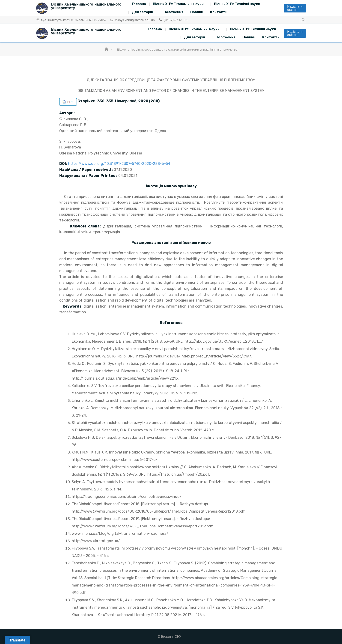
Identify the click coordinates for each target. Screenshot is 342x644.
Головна (139, 4)
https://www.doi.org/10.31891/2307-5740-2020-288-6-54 (119, 164)
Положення (173, 12)
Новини (197, 12)
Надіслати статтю (295, 8)
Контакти (219, 12)
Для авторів (143, 12)
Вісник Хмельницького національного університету (86, 6)
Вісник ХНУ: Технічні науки (237, 4)
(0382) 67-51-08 (176, 20)
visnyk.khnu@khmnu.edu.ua (135, 20)
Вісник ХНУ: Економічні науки (178, 4)
